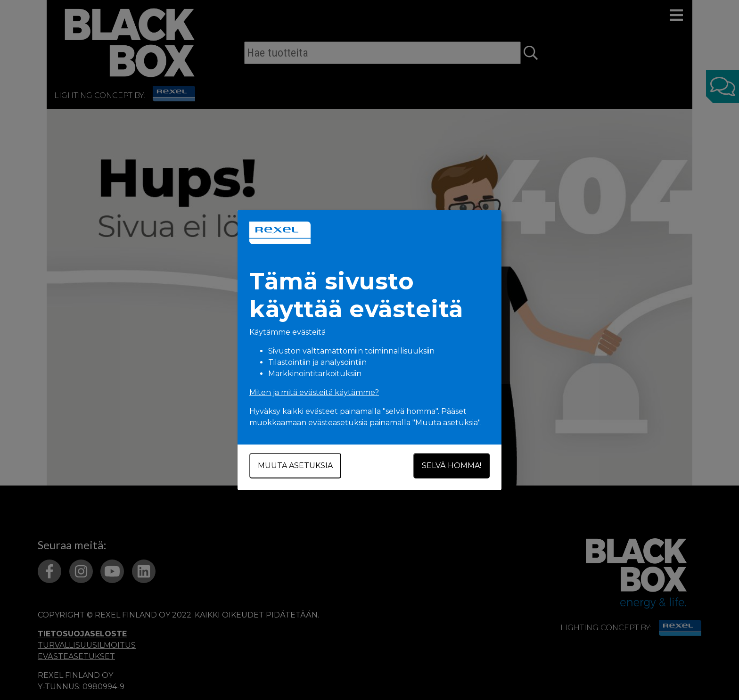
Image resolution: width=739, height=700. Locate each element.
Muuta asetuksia (295, 465)
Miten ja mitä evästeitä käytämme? (314, 392)
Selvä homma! (452, 465)
